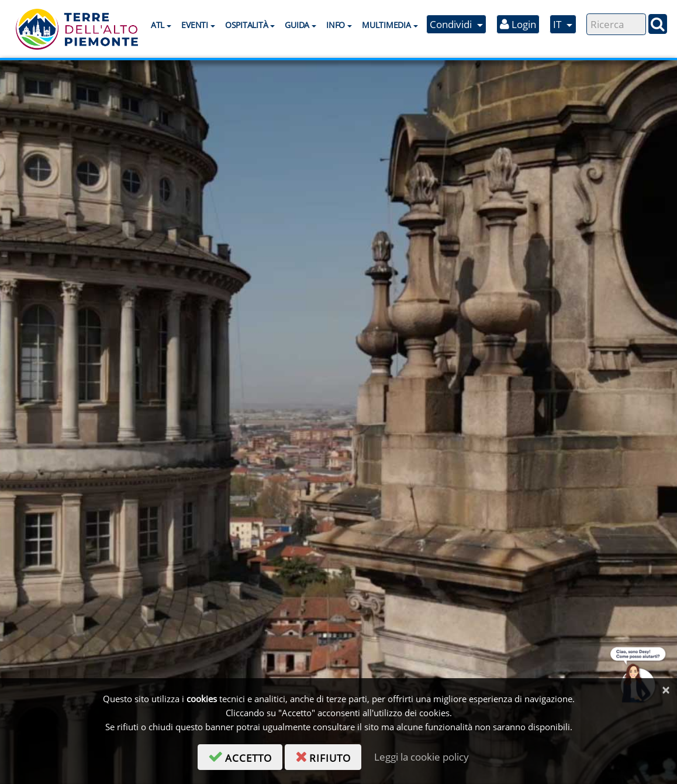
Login (518, 24)
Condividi (452, 24)
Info (336, 25)
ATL (158, 25)
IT (558, 24)
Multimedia (386, 25)
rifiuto (328, 756)
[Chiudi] (666, 690)
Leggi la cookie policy (422, 757)
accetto (245, 756)
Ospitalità (246, 25)
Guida (297, 25)
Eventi (194, 25)
